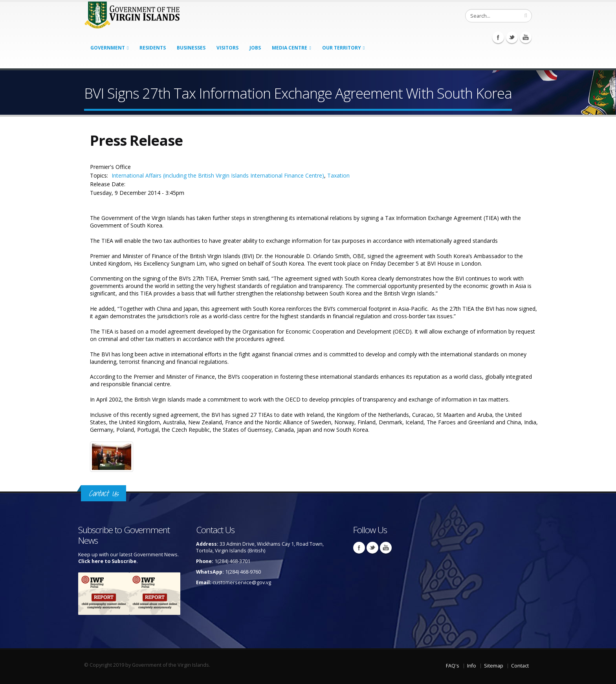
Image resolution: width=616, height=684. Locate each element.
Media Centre (290, 48)
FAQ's (453, 666)
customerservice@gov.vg (242, 582)
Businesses (191, 48)
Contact (520, 666)
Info (472, 666)
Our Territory (342, 48)
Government (108, 48)
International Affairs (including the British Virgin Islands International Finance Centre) (218, 175)
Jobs (255, 48)
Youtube (526, 37)
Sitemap (494, 666)
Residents (153, 48)
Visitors (227, 48)
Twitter (512, 37)
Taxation (338, 175)
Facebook (498, 37)
